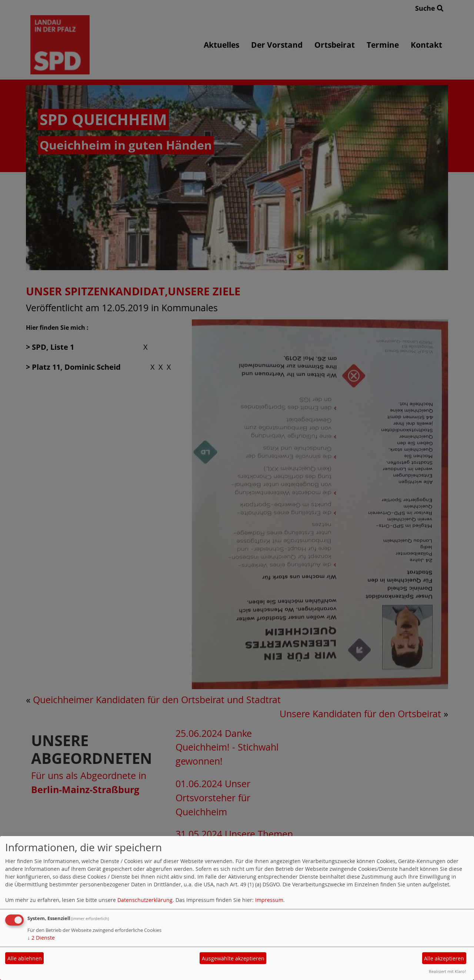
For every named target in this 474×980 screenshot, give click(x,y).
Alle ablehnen (25, 958)
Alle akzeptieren (444, 958)
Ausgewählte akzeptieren (233, 958)
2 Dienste (41, 938)
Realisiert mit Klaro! (447, 971)
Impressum (269, 900)
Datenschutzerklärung (145, 900)
